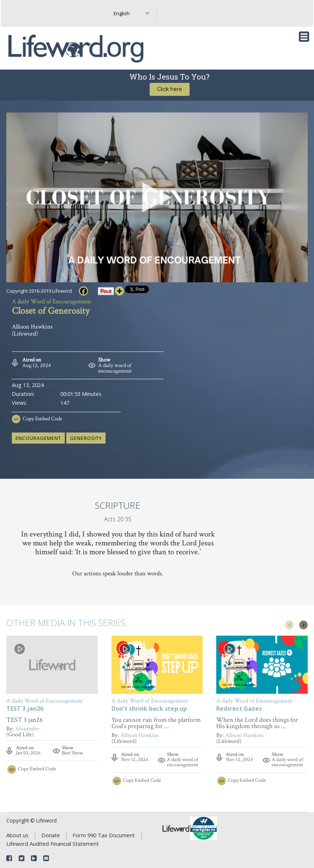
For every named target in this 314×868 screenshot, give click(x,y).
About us (17, 835)
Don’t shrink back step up (149, 709)
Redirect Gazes (239, 709)
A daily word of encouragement (115, 368)
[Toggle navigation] (304, 37)
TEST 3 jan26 (25, 709)
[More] (119, 291)
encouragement (38, 438)
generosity (86, 438)
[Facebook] (83, 291)
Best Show (72, 753)
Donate (51, 835)
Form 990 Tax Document (104, 835)
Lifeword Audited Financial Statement (53, 844)
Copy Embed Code (42, 419)
